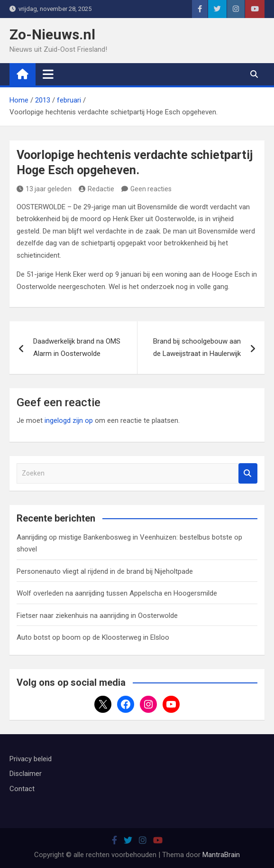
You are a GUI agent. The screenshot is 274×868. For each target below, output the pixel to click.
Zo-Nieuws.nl (52, 34)
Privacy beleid (31, 759)
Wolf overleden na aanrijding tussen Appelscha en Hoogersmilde (117, 593)
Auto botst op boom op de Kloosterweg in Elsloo (93, 637)
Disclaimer (26, 774)
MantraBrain (221, 855)
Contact (22, 789)
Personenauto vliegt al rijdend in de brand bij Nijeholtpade (105, 571)
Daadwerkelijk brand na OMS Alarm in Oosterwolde (77, 347)
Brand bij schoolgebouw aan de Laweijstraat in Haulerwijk (197, 347)
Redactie (96, 189)
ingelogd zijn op (69, 420)
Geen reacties (151, 189)
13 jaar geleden (44, 189)
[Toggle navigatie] (48, 74)
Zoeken (248, 473)
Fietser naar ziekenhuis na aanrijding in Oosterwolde (97, 616)
